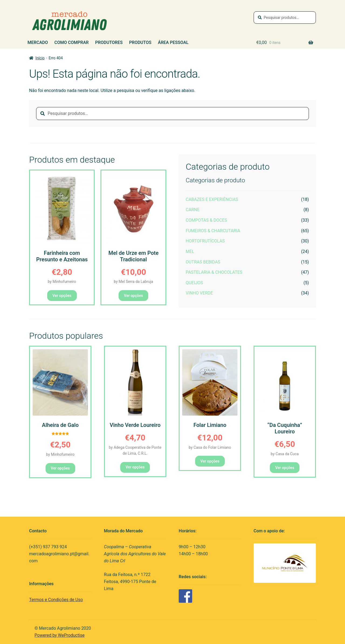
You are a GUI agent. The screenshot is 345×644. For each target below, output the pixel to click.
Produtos (140, 42)
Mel (190, 251)
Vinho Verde (199, 293)
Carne (193, 210)
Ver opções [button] (62, 296)
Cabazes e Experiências (212, 199)
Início (40, 58)
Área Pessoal (173, 42)
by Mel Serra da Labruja (133, 282)
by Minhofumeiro (62, 282)
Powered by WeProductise (60, 635)
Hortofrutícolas (205, 241)
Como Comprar (72, 42)
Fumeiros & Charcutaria (213, 231)
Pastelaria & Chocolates (214, 272)
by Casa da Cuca (285, 454)
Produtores (109, 42)
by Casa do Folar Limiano (210, 447)
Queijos (194, 283)
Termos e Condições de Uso (56, 600)
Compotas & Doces (206, 220)
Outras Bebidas (203, 262)
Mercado (38, 42)
